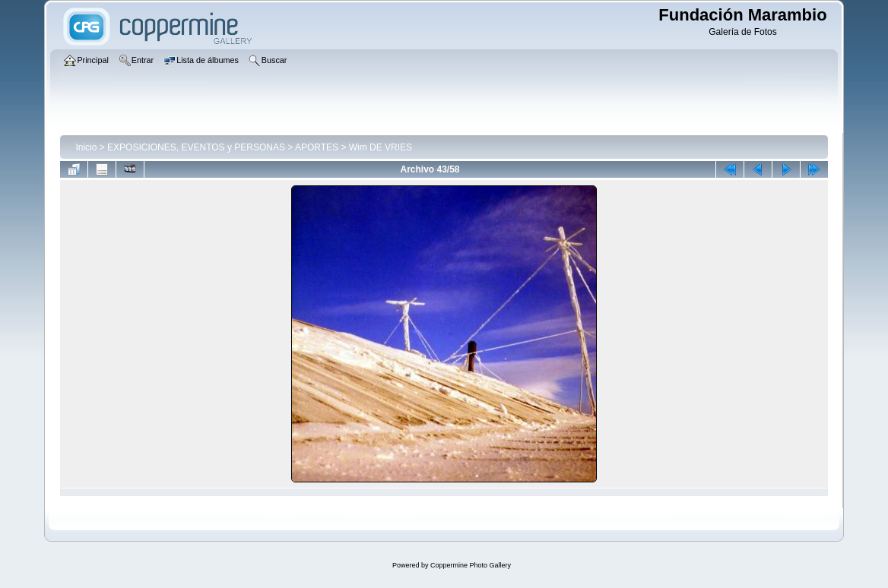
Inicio (86, 147)
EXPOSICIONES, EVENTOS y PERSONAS (196, 147)
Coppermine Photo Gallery (471, 565)
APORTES (317, 147)
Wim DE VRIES (381, 147)
